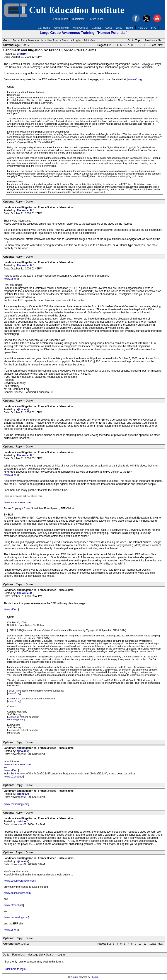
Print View (90, 40)
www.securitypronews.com (20, 881)
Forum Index (60, 19)
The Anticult (25, 210)
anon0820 (23, 794)
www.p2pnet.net (14, 777)
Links (119, 28)
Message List (36, 40)
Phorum (95, 977)
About (108, 28)
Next (161, 40)
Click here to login (15, 969)
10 (140, 45)
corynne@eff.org (16, 720)
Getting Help (61, 28)
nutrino (22, 821)
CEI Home (44, 28)
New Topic (53, 40)
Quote (29, 202)
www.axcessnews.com (17, 502)
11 (145, 45)
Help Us (142, 28)
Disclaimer (78, 19)
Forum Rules (96, 19)
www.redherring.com (16, 804)
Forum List (19, 40)
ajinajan (22, 409)
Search (66, 40)
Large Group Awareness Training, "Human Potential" (83, 33)
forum (76, 977)
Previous (150, 40)
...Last (152, 45)
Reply (19, 202)
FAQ (154, 28)
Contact (96, 28)
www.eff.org (135, 79)
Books (130, 28)
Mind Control (80, 28)
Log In (77, 40)
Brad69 (22, 54)
